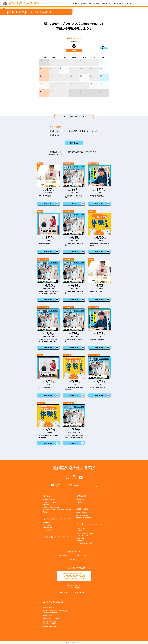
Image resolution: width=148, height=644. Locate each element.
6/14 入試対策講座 (45, 244)
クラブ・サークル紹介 (50, 502)
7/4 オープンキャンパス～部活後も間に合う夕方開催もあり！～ (48, 342)
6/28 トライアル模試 (96, 292)
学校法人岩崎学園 (53, 602)
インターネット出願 (82, 536)
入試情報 (79, 531)
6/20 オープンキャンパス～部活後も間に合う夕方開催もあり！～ (48, 294)
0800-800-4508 (76, 576)
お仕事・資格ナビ (82, 513)
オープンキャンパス (116, 3)
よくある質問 (80, 538)
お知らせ (48, 537)
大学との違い (47, 523)
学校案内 (76, 3)
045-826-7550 (72, 588)
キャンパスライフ (49, 530)
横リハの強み (94, 3)
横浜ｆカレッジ (48, 615)
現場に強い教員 (48, 527)
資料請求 (74, 485)
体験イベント (56, 135)
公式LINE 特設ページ (57, 485)
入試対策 (55, 131)
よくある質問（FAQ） (66, 556)
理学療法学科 (80, 500)
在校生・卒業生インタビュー (52, 507)
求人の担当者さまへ (82, 592)
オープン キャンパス (91, 485)
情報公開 (70, 552)
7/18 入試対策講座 (45, 388)
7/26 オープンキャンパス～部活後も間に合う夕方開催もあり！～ (74, 437)
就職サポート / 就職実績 (83, 518)
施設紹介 (46, 505)
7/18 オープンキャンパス (97, 388)
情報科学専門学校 (49, 608)
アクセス (128, 3)
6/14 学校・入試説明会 (97, 196)
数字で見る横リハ (49, 525)
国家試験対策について (83, 515)
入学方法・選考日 (82, 528)
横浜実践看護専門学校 (50, 626)
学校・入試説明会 (71, 131)
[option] (74, 76)
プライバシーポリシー (82, 556)
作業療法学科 (80, 502)
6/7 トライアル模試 (45, 196)
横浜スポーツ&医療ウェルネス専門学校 (74, 612)
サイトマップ (74, 559)
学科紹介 (84, 3)
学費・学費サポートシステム (85, 533)
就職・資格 (83, 509)
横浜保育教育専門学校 (74, 623)
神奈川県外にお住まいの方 (84, 543)
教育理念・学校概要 (49, 500)
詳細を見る (49, 204)
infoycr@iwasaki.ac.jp (76, 579)
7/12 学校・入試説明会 (97, 340)
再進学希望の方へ (82, 541)
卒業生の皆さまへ (65, 592)
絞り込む (74, 143)
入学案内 (104, 3)
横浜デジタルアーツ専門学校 (52, 619)
